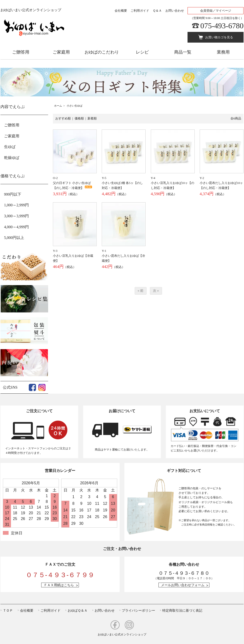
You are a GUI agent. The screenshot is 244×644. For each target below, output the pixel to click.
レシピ (142, 52)
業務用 (223, 52)
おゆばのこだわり (102, 52)
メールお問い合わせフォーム (183, 585)
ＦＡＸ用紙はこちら (59, 585)
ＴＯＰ (8, 610)
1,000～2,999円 (16, 205)
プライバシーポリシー (138, 610)
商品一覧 (183, 52)
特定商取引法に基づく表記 (182, 610)
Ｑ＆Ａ (157, 11)
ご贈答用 (21, 52)
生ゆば (10, 147)
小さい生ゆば (75, 106)
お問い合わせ (175, 11)
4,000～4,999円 (16, 227)
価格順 (79, 118)
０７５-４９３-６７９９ (60, 575)
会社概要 (121, 11)
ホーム (58, 106)
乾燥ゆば (12, 158)
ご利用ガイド (140, 11)
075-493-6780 (222, 26)
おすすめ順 (63, 118)
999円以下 (13, 194)
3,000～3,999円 (16, 216)
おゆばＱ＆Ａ (78, 610)
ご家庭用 (61, 52)
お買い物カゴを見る (219, 37)
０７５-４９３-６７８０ (184, 573)
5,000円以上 (14, 238)
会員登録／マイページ (216, 11)
